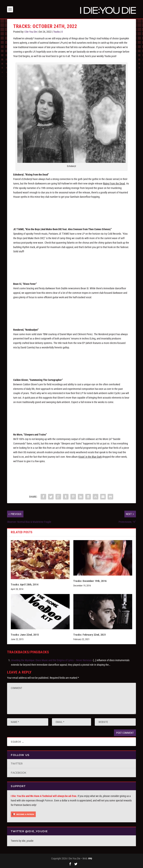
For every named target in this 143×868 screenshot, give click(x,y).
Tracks (57, 32)
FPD (90, 859)
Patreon (49, 800)
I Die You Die (31, 32)
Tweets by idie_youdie (22, 841)
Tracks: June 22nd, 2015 (25, 635)
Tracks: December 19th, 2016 (90, 581)
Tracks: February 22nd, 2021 (90, 635)
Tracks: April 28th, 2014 (25, 585)
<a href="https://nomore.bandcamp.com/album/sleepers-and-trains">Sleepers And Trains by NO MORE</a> (71, 475)
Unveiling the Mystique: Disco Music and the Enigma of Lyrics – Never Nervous (51, 660)
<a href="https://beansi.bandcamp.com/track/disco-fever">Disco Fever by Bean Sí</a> (71, 311)
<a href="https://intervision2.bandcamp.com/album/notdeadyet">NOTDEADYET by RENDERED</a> (71, 361)
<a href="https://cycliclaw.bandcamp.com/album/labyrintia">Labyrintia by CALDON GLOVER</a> (71, 416)
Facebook (19, 773)
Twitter (17, 764)
